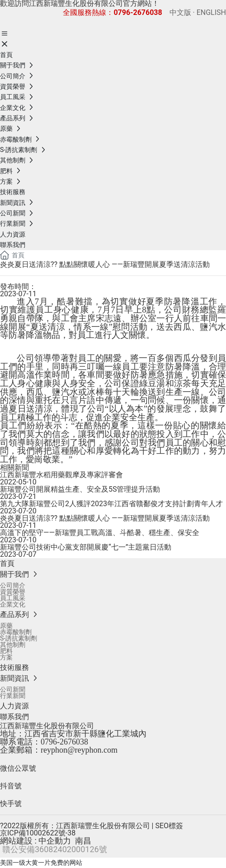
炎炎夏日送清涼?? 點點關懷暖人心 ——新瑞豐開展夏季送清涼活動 (105, 518)
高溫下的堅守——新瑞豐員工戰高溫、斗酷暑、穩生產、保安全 (100, 533)
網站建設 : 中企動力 (35, 841)
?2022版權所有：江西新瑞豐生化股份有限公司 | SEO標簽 (92, 826)
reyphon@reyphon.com (79, 750)
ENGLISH (210, 12)
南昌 (83, 841)
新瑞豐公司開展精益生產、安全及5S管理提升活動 (80, 489)
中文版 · (182, 12)
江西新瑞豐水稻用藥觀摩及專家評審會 (61, 475)
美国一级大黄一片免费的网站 (41, 863)
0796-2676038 (64, 742)
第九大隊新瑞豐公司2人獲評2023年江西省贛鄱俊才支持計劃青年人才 (111, 504)
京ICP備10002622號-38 (38, 833)
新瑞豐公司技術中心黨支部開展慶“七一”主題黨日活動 (86, 547)
